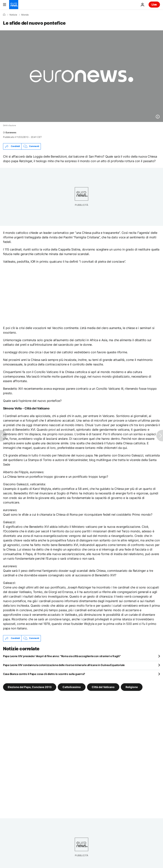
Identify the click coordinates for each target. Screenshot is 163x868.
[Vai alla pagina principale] (14, 5)
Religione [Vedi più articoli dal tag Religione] (132, 687)
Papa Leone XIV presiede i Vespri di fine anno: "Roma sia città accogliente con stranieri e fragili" (62, 656)
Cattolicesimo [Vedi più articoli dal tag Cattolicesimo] (72, 687)
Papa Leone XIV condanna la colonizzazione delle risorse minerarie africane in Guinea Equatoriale (64, 665)
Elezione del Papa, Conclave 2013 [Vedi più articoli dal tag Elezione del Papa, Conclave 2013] (30, 687)
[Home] (4, 15)
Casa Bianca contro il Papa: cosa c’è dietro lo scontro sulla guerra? (44, 674)
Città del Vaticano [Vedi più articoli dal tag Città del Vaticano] (103, 687)
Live (154, 4)
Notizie (13, 15)
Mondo (25, 15)
